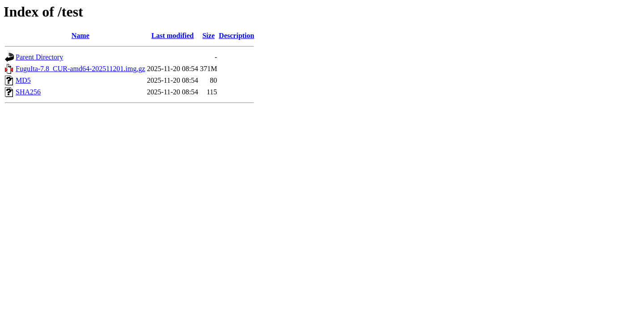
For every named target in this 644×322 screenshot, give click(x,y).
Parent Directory (39, 57)
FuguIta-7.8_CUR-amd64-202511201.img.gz (80, 69)
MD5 (23, 80)
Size (208, 36)
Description (236, 36)
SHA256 (28, 92)
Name (80, 36)
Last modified (173, 36)
